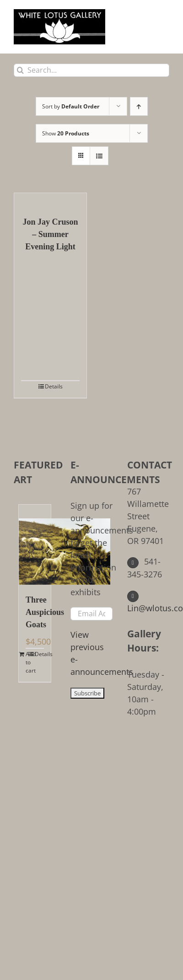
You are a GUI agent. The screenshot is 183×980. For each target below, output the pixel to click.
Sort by (71, 106)
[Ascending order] (139, 106)
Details (54, 386)
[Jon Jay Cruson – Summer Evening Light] (50, 200)
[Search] (20, 70)
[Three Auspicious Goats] (35, 545)
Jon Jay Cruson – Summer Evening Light (50, 234)
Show (66, 133)
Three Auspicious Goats (35, 612)
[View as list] (99, 156)
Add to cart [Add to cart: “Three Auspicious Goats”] (30, 662)
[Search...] (91, 70)
